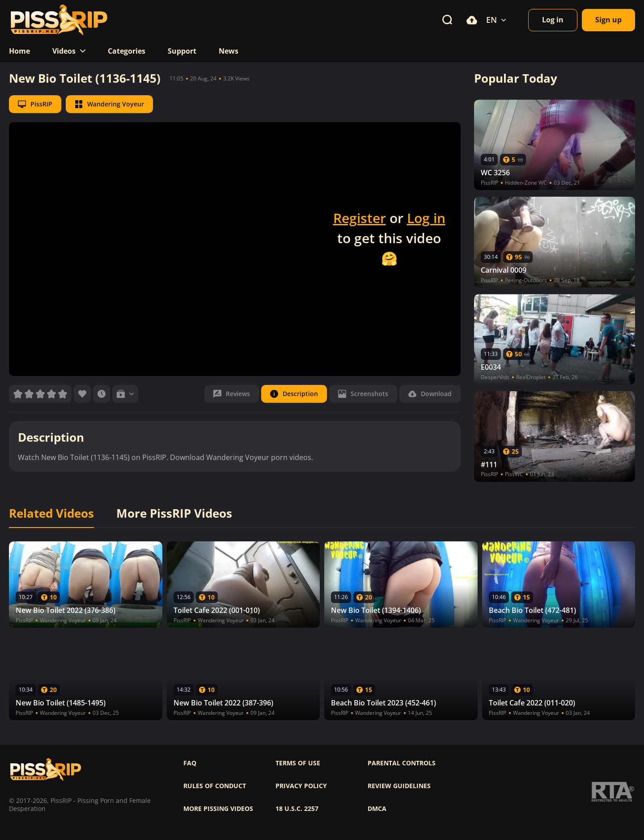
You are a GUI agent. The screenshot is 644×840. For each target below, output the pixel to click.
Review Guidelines (399, 786)
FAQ (190, 763)
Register (360, 218)
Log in (426, 218)
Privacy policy (301, 786)
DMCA (377, 809)
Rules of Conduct (215, 786)
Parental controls (402, 763)
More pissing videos (218, 809)
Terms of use (298, 763)
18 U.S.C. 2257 (297, 809)
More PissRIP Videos (174, 514)
